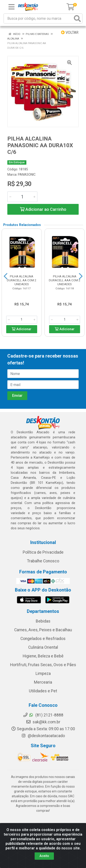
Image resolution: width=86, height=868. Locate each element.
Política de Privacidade (43, 552)
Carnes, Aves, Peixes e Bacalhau (43, 630)
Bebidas (43, 621)
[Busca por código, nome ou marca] (38, 18)
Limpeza (43, 674)
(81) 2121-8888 (43, 715)
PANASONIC (27, 175)
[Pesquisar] (77, 18)
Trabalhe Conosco (43, 561)
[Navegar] (6, 276)
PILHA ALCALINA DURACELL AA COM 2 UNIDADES (22, 280)
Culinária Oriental (43, 647)
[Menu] (11, 7)
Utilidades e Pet (43, 691)
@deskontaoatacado (43, 736)
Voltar (70, 32)
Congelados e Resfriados (43, 639)
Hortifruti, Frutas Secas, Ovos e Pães (43, 665)
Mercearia (43, 682)
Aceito (44, 856)
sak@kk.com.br (43, 722)
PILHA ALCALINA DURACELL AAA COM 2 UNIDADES (65, 280)
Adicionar (22, 329)
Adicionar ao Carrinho (43, 209)
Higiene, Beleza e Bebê (43, 656)
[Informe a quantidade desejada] (22, 197)
